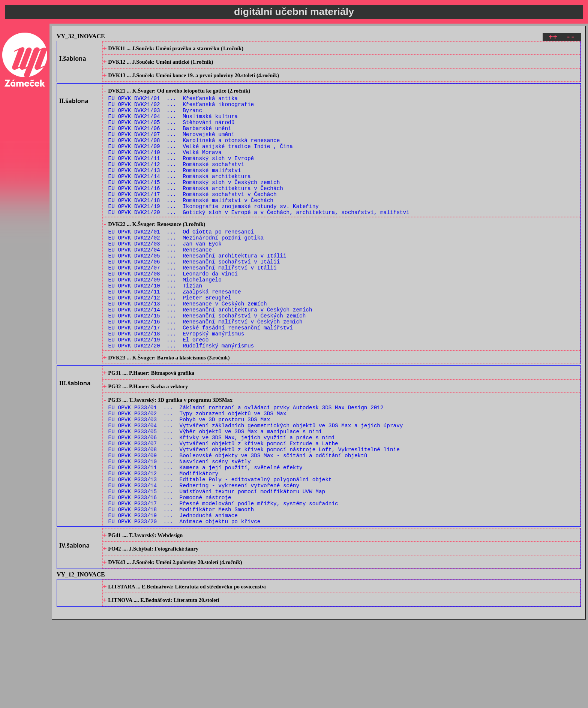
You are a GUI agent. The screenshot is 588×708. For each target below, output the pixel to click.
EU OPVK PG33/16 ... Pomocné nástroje (170, 574)
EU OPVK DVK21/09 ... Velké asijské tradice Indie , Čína (201, 162)
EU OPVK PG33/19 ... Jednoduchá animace (173, 595)
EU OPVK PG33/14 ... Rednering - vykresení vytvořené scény (204, 559)
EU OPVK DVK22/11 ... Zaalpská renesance (175, 334)
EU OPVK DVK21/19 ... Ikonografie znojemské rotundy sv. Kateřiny (214, 233)
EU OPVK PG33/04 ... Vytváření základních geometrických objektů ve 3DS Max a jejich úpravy (256, 488)
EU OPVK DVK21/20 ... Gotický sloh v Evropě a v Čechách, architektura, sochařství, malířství (259, 240)
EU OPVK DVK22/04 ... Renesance (160, 284)
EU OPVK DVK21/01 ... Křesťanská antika (173, 105)
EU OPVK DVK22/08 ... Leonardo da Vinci (173, 312)
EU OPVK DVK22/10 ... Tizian (155, 327)
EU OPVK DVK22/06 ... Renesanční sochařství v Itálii (194, 298)
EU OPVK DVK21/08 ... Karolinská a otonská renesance (194, 155)
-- (571, 38)
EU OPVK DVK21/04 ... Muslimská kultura (173, 126)
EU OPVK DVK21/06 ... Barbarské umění (170, 141)
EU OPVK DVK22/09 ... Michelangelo (165, 320)
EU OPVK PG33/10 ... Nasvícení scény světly (180, 531)
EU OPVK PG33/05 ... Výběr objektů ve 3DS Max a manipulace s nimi (215, 495)
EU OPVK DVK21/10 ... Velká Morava (165, 169)
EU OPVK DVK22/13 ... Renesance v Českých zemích (188, 348)
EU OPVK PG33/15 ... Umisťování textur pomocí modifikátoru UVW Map (217, 567)
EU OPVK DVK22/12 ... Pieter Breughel (170, 341)
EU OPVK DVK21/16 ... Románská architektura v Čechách (196, 212)
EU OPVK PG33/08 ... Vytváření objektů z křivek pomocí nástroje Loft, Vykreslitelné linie (254, 517)
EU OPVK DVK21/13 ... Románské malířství (175, 191)
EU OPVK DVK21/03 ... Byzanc (155, 119)
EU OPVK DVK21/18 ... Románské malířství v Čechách (191, 226)
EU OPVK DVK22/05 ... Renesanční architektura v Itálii (197, 291)
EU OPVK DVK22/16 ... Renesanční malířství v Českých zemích (205, 369)
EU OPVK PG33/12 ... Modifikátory (163, 545)
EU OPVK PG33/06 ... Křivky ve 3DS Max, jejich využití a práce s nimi (222, 502)
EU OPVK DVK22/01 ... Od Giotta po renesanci (181, 263)
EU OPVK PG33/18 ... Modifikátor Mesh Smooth (181, 588)
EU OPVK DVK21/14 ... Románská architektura (180, 198)
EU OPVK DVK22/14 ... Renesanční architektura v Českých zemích (210, 355)
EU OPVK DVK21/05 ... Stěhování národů (172, 134)
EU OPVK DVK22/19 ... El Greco (159, 391)
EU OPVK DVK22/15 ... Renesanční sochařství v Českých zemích (207, 362)
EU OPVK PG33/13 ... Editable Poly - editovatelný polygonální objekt (220, 552)
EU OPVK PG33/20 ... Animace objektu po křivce (184, 602)
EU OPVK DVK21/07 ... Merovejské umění (172, 148)
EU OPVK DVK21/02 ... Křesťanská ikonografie (181, 112)
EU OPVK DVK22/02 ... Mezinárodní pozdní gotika (186, 270)
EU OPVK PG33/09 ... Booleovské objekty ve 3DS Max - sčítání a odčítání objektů (238, 524)
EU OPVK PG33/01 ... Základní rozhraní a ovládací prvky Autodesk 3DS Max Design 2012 (246, 467)
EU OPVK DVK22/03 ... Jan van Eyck (165, 277)
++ (553, 38)
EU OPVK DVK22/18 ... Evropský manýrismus (176, 384)
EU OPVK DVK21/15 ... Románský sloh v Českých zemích (194, 205)
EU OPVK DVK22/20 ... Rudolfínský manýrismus (181, 398)
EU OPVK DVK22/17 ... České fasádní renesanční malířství (201, 376)
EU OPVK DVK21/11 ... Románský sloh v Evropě (181, 176)
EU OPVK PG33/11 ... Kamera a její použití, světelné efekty (205, 538)
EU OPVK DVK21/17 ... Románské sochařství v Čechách (193, 219)
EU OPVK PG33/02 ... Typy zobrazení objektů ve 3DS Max (197, 474)
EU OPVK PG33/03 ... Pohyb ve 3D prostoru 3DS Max (189, 481)
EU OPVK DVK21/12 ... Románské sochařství (176, 183)
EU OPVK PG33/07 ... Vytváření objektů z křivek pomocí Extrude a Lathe (223, 510)
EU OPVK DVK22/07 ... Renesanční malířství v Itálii (193, 305)
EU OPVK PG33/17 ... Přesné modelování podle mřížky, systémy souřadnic (223, 581)
